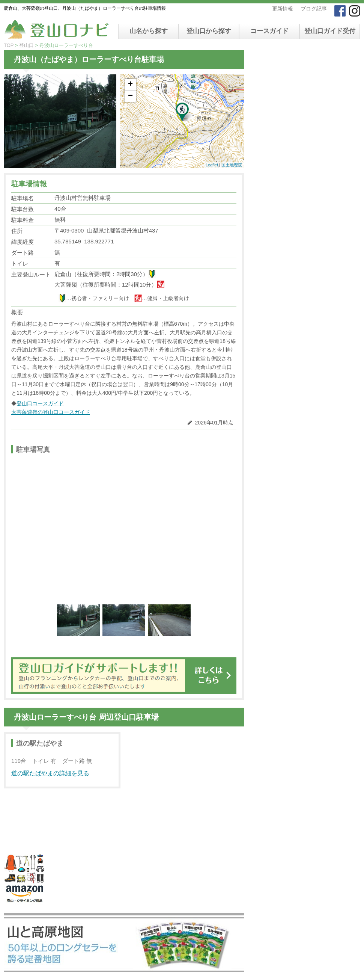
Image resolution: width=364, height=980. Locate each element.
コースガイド (269, 31)
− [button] (130, 96)
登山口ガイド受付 (330, 31)
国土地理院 (232, 165)
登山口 (26, 45)
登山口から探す (209, 31)
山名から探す (149, 31)
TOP (9, 45)
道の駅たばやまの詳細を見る (50, 773)
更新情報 (283, 9)
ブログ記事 (314, 9)
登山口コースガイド (40, 403)
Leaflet (212, 165)
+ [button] (130, 85)
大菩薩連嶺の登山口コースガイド (51, 412)
